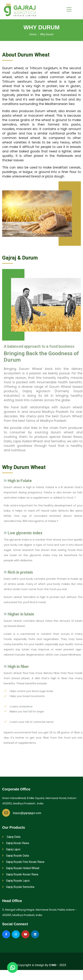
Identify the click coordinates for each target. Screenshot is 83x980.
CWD (53, 965)
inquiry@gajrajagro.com (22, 813)
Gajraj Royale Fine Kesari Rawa (23, 862)
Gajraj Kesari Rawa (16, 843)
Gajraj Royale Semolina (18, 887)
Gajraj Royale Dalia (16, 856)
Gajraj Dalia (11, 837)
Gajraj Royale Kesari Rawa (20, 874)
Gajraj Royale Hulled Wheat (21, 868)
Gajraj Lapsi (11, 849)
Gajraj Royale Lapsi (16, 881)
